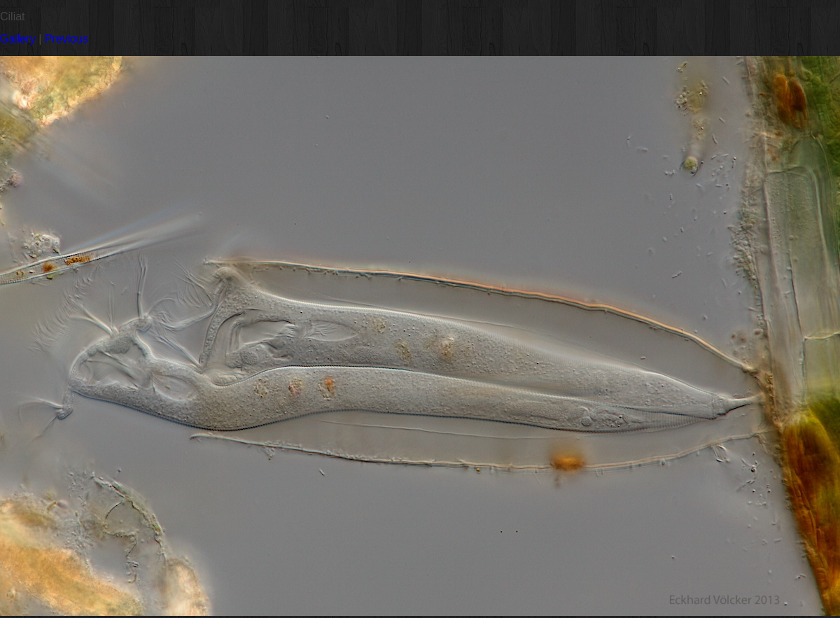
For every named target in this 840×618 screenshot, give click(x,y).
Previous (66, 39)
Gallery (18, 39)
